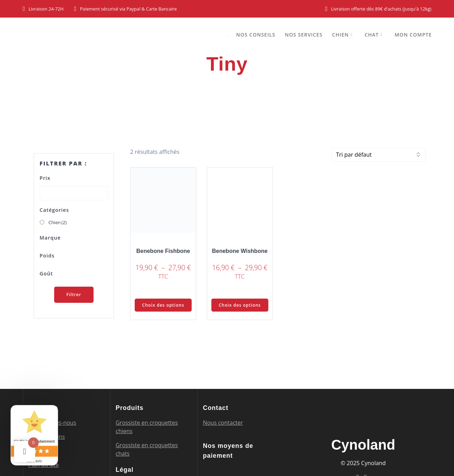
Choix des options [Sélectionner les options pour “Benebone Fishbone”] (163, 305)
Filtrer (74, 295)
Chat (372, 35)
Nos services (304, 35)
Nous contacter (223, 423)
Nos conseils (255, 35)
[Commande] (379, 155)
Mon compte (413, 35)
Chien (340, 35)
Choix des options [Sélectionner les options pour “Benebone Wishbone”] (240, 305)
